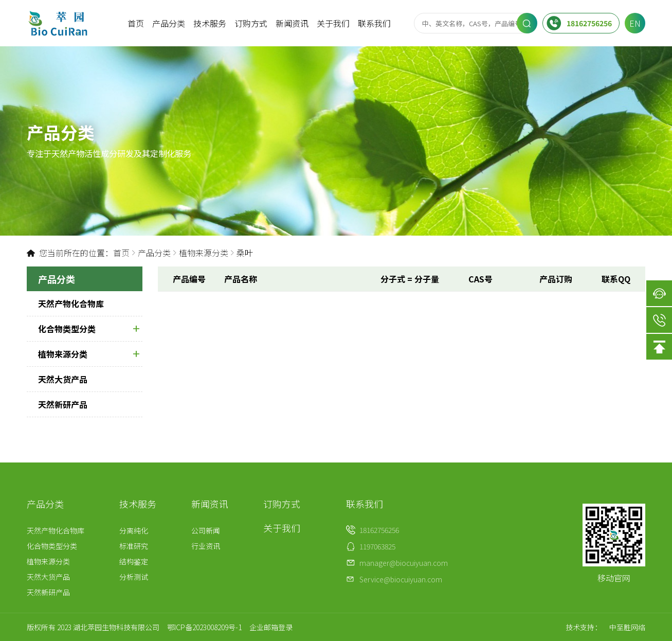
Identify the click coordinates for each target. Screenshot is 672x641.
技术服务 (210, 23)
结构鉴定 (134, 561)
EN (635, 23)
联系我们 (374, 23)
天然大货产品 (63, 379)
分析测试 (134, 577)
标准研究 (134, 546)
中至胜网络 (627, 627)
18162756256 (579, 23)
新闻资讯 (292, 23)
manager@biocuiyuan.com (404, 563)
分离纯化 (134, 530)
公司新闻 (206, 530)
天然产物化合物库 (71, 304)
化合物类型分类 (89, 329)
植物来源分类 (204, 253)
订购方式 (251, 23)
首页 (136, 23)
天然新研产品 (63, 404)
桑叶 (245, 253)
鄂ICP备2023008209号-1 (204, 627)
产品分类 (169, 23)
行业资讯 (206, 546)
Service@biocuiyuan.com (401, 579)
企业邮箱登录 (271, 627)
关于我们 (333, 23)
